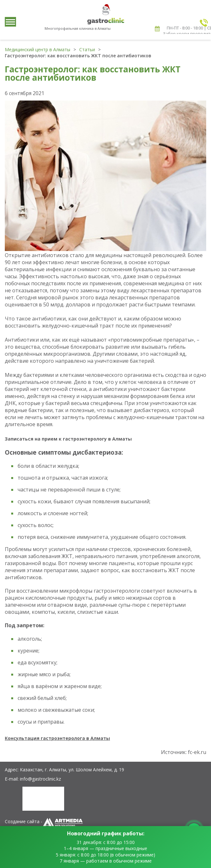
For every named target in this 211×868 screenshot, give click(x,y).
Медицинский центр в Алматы (38, 49)
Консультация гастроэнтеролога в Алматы (57, 738)
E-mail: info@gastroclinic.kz (33, 779)
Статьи (87, 49)
